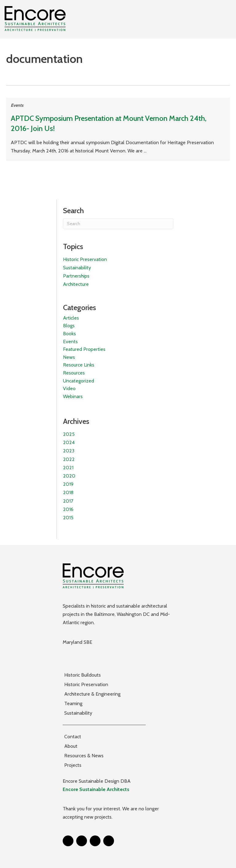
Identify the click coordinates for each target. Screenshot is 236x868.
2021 (68, 468)
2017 (68, 501)
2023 (69, 451)
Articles (71, 318)
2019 (68, 484)
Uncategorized (79, 381)
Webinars (73, 396)
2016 (68, 509)
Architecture (76, 284)
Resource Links (79, 365)
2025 (69, 434)
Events (17, 105)
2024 (69, 442)
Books (69, 334)
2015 (68, 518)
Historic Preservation (85, 259)
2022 (69, 459)
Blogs (69, 326)
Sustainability (77, 268)
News (69, 357)
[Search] (118, 224)
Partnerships (76, 276)
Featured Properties (84, 349)
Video (69, 388)
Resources (74, 373)
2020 (69, 476)
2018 (68, 492)
